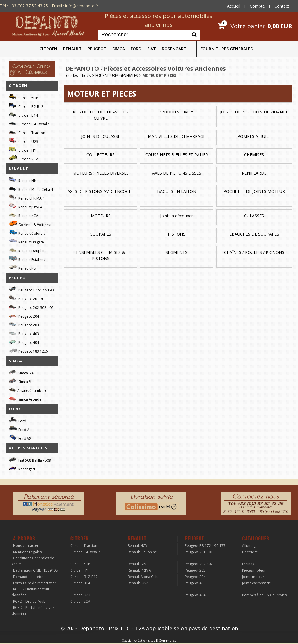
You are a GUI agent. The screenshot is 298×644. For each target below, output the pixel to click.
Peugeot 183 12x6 (28, 351)
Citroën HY (22, 149)
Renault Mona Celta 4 (31, 189)
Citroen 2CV (80, 601)
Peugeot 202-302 (199, 564)
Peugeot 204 (24, 315)
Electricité (250, 552)
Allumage (250, 546)
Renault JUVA (138, 583)
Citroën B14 (23, 114)
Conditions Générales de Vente (33, 561)
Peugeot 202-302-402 (31, 307)
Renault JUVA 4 (25, 206)
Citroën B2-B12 (26, 106)
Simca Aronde (25, 398)
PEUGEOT (97, 49)
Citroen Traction (84, 546)
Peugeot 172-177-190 (31, 289)
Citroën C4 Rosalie (86, 552)
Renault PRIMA (139, 570)
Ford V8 (20, 438)
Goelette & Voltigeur (30, 224)
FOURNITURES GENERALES (227, 49)
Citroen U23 (80, 595)
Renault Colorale (27, 233)
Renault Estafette (27, 259)
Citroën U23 (23, 141)
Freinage (249, 564)
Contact (282, 6)
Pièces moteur (254, 570)
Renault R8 (22, 267)
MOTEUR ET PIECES (159, 75)
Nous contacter (26, 546)
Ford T (19, 420)
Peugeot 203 (24, 324)
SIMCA (119, 49)
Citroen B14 (80, 583)
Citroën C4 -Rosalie (29, 123)
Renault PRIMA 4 (27, 197)
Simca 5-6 (21, 372)
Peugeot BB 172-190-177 (205, 546)
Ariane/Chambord (28, 390)
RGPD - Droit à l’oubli (30, 601)
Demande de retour (30, 577)
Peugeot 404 (24, 342)
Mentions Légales (27, 552)
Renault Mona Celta (144, 577)
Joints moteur (253, 577)
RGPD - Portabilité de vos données (33, 610)
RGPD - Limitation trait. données (31, 592)
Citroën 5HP (23, 97)
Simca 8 (20, 381)
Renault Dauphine (28, 250)
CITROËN (48, 49)
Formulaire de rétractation (35, 583)
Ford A (19, 429)
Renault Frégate (26, 241)
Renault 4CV (23, 215)
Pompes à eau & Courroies (264, 595)
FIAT (152, 49)
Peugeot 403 (24, 333)
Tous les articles (77, 75)
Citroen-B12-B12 (84, 577)
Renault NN (23, 180)
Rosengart (22, 468)
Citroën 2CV (23, 158)
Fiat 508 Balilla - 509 (30, 459)
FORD (136, 49)
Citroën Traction (27, 132)
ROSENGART (174, 49)
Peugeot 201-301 (28, 298)
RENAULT (72, 49)
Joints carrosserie (257, 583)
